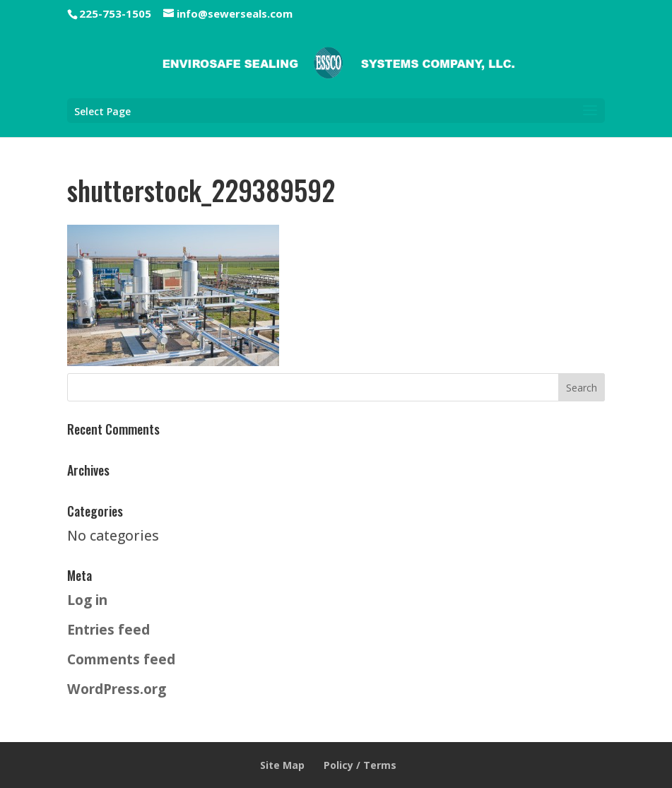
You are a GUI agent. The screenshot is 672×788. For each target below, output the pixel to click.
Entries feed (108, 629)
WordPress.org (117, 689)
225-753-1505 (115, 13)
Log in (87, 600)
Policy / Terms (360, 765)
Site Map (282, 765)
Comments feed (121, 659)
